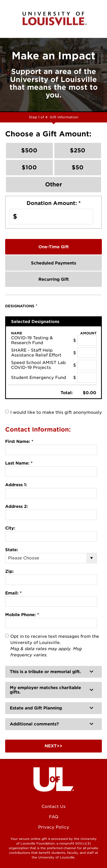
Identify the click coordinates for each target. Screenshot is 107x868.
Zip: (9, 571)
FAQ (54, 817)
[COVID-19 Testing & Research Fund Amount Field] (87, 340)
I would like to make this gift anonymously (56, 412)
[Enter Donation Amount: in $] (51, 217)
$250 (78, 150)
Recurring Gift (54, 279)
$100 (29, 167)
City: (10, 528)
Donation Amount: (54, 203)
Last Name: (19, 463)
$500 (29, 150)
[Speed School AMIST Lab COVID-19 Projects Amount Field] (87, 365)
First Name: (19, 441)
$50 (78, 167)
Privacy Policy (54, 827)
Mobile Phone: (22, 615)
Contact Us (54, 807)
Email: (13, 593)
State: (12, 550)
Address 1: (16, 485)
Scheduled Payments (54, 263)
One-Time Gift (54, 247)
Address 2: (17, 506)
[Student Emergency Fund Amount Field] (87, 377)
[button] (54, 672)
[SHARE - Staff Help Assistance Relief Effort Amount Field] (87, 353)
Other (54, 184)
